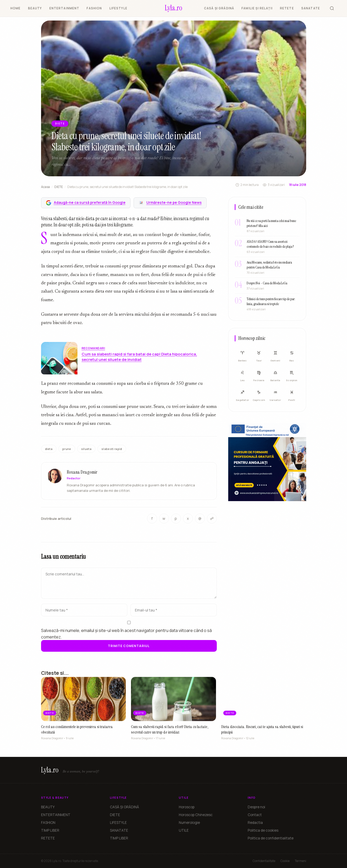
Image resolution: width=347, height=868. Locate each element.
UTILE (184, 830)
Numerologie (189, 823)
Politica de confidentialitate (271, 838)
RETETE (287, 8)
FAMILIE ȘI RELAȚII (257, 8)
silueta (86, 449)
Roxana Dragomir (82, 473)
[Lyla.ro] (173, 8)
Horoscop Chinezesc (196, 815)
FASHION (94, 8)
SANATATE (311, 8)
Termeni (300, 861)
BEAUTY (35, 8)
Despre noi (256, 807)
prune (67, 449)
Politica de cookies (263, 830)
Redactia (255, 823)
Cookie (285, 861)
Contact (255, 815)
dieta (49, 449)
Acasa (45, 187)
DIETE (59, 187)
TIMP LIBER (50, 830)
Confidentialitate (264, 861)
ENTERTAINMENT (64, 8)
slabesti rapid (112, 449)
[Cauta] (332, 8)
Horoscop (187, 807)
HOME (16, 8)
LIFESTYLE (118, 8)
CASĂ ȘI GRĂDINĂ (219, 8)
